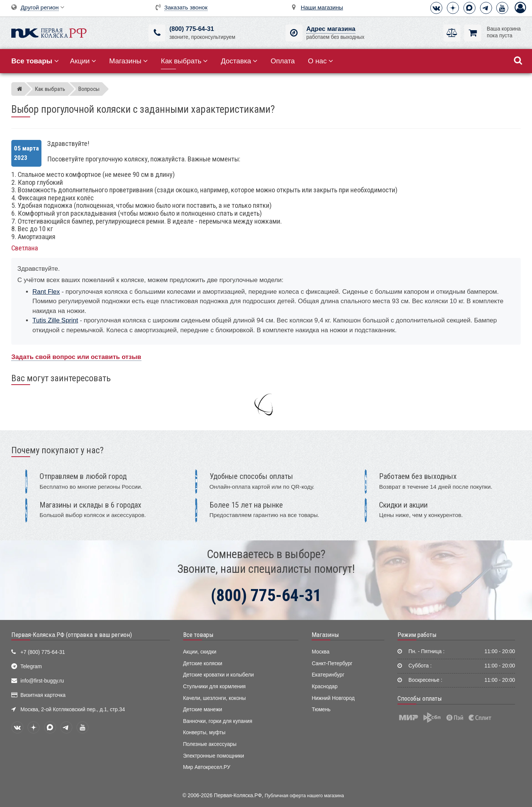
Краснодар (325, 687)
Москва (320, 652)
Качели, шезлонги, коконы (215, 698)
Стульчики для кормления (214, 687)
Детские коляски (203, 664)
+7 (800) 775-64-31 (43, 652)
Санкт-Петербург (332, 664)
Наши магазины (322, 7)
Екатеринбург (328, 675)
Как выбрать (184, 61)
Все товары (198, 635)
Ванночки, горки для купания (218, 721)
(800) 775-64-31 (191, 29)
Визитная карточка (43, 695)
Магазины (129, 61)
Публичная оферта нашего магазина (304, 796)
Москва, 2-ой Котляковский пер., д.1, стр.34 (73, 710)
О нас (320, 61)
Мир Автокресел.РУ (207, 767)
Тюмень (321, 710)
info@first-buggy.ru (42, 681)
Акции (83, 61)
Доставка (239, 61)
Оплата (283, 61)
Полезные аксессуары (210, 744)
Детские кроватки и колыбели (219, 675)
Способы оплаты (420, 698)
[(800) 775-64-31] (157, 33)
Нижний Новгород (333, 698)
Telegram (31, 667)
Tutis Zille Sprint (55, 320)
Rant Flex (46, 292)
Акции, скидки (200, 652)
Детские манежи (203, 710)
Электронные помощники (214, 756)
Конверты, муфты (204, 733)
